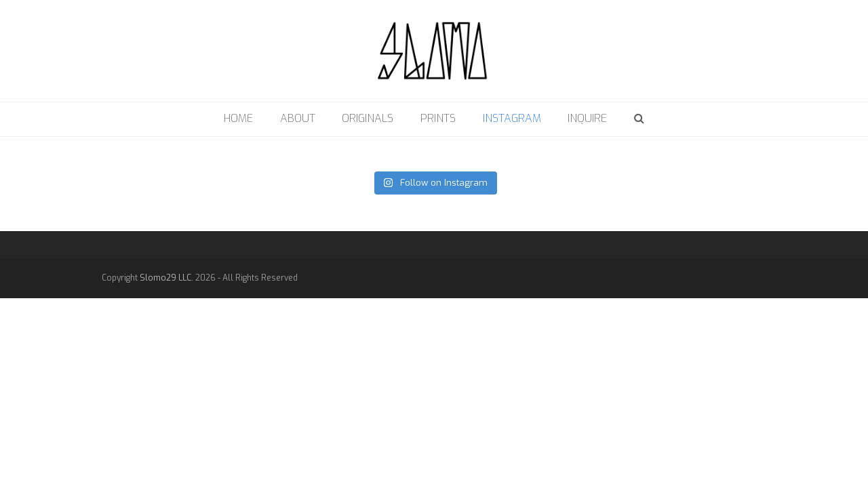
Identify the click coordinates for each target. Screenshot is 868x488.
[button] (639, 119)
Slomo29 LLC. (166, 278)
